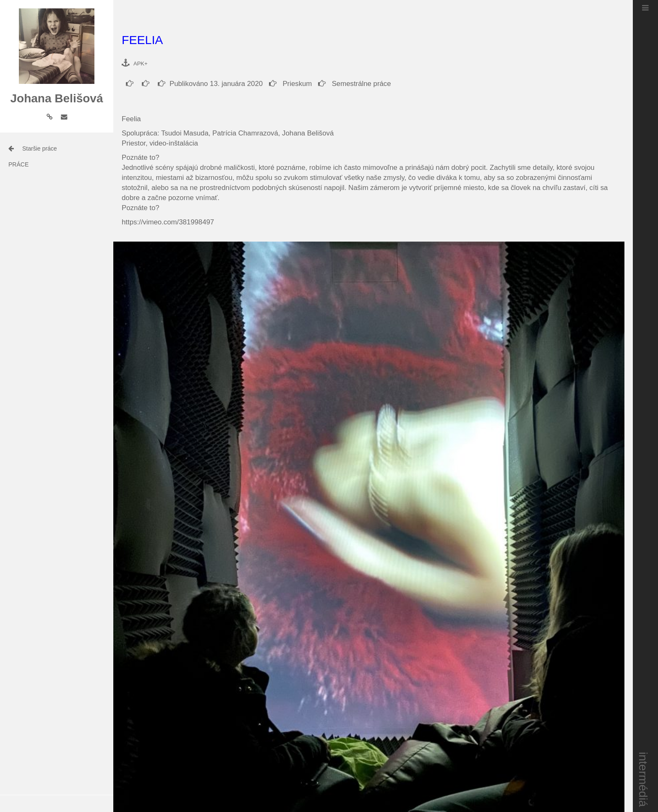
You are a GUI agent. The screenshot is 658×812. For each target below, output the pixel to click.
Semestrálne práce (355, 84)
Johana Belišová (57, 98)
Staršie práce (39, 148)
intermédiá (644, 779)
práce (18, 164)
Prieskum (291, 84)
